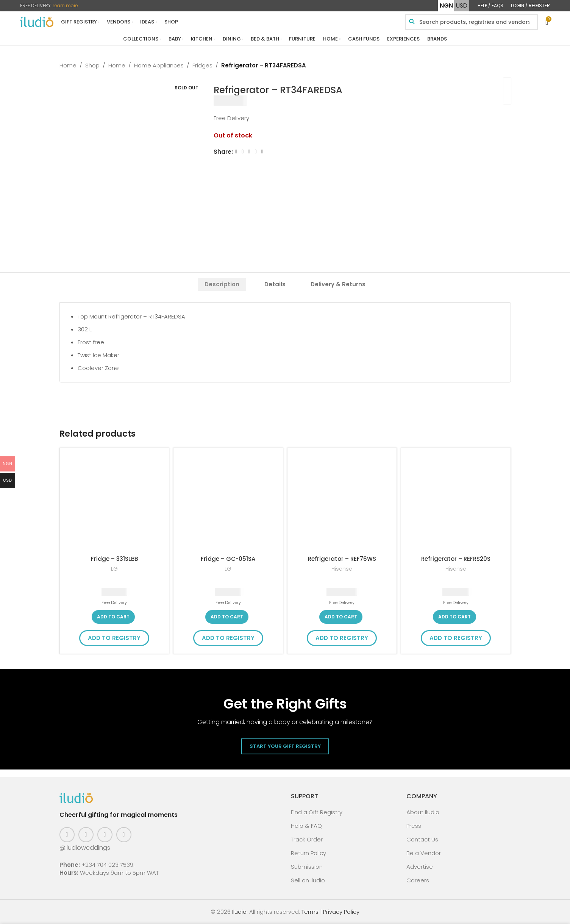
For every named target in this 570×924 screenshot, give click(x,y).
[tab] (222, 284)
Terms (310, 912)
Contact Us (422, 839)
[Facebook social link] (236, 152)
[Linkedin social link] (255, 152)
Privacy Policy (341, 912)
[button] (113, 617)
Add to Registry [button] (114, 638)
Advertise (420, 867)
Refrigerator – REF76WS (342, 559)
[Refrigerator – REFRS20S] (456, 503)
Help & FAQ (306, 826)
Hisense (342, 569)
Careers (418, 880)
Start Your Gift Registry (285, 746)
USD (462, 5)
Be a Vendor (424, 853)
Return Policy (308, 853)
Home (68, 65)
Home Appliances (159, 65)
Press (414, 826)
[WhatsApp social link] (262, 152)
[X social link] (243, 152)
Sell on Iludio (308, 880)
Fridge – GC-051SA (228, 559)
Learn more (65, 5)
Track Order (307, 839)
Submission (307, 867)
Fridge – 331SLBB (114, 559)
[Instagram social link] (86, 835)
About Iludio (423, 812)
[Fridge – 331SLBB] (115, 503)
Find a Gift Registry (317, 812)
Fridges (202, 65)
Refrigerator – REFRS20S (456, 559)
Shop (92, 65)
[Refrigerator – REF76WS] (342, 503)
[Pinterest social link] (105, 835)
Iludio (239, 912)
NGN (446, 5)
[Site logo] (37, 21)
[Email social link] (249, 152)
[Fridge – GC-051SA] (228, 503)
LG (114, 569)
